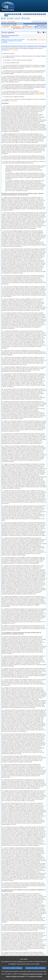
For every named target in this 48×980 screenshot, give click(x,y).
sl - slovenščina (45, 14)
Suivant (17, 18)
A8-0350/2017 (6, 27)
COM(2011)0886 (39, 94)
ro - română (41, 14)
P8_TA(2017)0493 (42, 27)
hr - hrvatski (24, 14)
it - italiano (26, 14)
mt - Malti (34, 14)
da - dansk (11, 14)
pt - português (39, 14)
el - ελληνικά (17, 14)
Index (4, 18)
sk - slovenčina (43, 14)
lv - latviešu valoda (28, 14)
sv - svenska (7, 16)
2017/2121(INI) (11, 22)
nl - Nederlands (36, 14)
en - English (18, 14)
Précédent (11, 18)
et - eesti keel (15, 14)
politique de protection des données (32, 977)
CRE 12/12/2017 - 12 (18, 28)
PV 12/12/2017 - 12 (17, 27)
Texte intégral (26, 18)
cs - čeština (9, 14)
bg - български (5, 14)
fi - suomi (5, 16)
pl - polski (37, 14)
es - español (7, 14)
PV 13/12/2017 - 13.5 (30, 27)
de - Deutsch (13, 14)
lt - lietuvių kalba (30, 14)
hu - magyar (32, 14)
